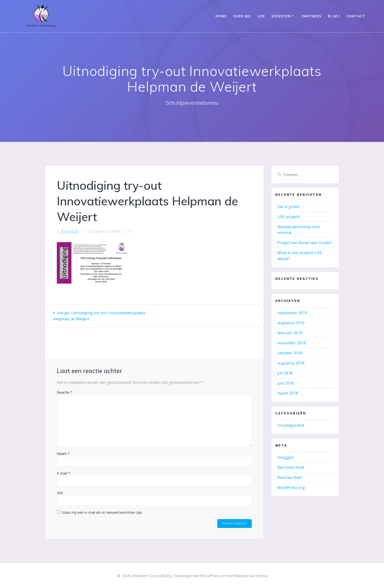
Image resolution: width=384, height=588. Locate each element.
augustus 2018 (291, 363)
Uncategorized (291, 425)
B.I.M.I (334, 16)
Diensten (281, 16)
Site (60, 492)
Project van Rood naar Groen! (304, 243)
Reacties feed (289, 477)
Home (221, 16)
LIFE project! (288, 217)
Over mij (242, 16)
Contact (356, 16)
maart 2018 (288, 393)
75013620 (69, 231)
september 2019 (292, 313)
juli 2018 (285, 373)
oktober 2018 (290, 353)
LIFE (261, 16)
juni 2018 (286, 383)
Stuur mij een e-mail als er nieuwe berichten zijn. (102, 512)
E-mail (63, 473)
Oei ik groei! (288, 207)
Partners (312, 16)
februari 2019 (290, 333)
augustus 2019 (291, 323)
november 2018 (292, 343)
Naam (63, 453)
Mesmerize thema (251, 575)
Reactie (65, 392)
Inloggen (286, 457)
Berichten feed (291, 467)
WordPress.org (291, 488)
